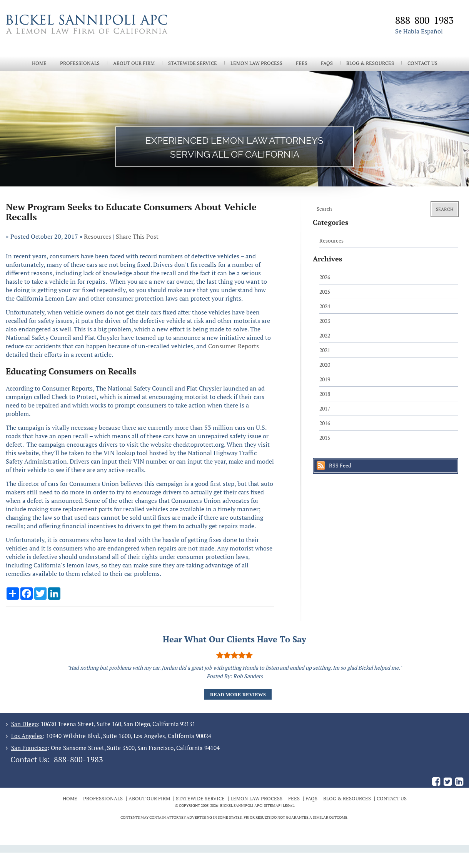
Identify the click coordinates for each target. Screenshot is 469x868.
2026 (325, 277)
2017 (325, 408)
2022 (325, 335)
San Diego (24, 724)
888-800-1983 (78, 759)
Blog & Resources (370, 63)
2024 (325, 306)
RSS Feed (340, 465)
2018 (325, 394)
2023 (325, 321)
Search (445, 209)
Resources (98, 236)
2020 (325, 365)
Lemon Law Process (256, 63)
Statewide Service (193, 63)
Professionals (80, 63)
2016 (325, 423)
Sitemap (272, 806)
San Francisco (29, 748)
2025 (325, 292)
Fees (302, 63)
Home (39, 63)
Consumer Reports (234, 346)
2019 (325, 379)
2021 (325, 350)
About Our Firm (134, 63)
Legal (289, 806)
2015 (325, 438)
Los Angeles (27, 736)
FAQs (327, 63)
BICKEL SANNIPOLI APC (241, 806)
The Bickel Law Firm (119, 34)
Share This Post (137, 236)
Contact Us (422, 63)
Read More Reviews (238, 694)
